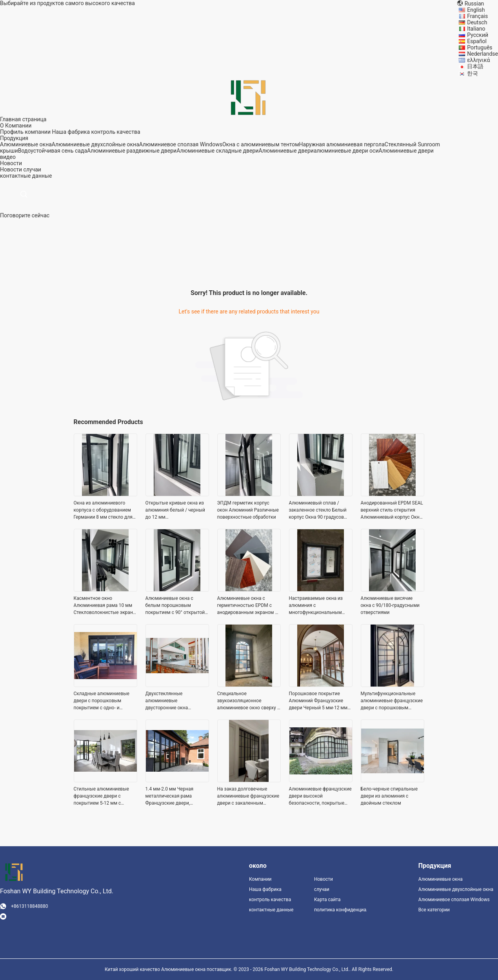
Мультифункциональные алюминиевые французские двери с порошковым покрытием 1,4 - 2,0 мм (392, 701)
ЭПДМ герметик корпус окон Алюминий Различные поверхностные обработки (248, 510)
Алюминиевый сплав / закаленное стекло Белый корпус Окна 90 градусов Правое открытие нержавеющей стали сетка (319, 510)
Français (477, 16)
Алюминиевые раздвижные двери (132, 151)
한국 (473, 73)
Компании (260, 879)
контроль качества (115, 132)
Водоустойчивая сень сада (53, 151)
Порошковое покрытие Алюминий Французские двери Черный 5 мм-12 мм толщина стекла (318, 701)
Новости (11, 169)
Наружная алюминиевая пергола (342, 144)
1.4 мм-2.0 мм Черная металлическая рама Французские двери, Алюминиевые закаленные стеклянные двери (176, 796)
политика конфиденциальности (340, 910)
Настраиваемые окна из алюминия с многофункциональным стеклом (316, 606)
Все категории (434, 910)
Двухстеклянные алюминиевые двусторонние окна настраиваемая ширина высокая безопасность (172, 701)
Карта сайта (327, 900)
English (476, 10)
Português (480, 47)
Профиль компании (25, 132)
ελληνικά (478, 60)
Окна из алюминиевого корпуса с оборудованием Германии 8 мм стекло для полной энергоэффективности (103, 510)
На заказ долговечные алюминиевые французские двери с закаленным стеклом (248, 796)
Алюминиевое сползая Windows (181, 144)
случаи (32, 169)
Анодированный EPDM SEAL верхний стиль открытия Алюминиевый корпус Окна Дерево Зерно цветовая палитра (392, 510)
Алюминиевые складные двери (217, 151)
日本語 (475, 66)
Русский (478, 35)
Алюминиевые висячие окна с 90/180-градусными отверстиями (390, 605)
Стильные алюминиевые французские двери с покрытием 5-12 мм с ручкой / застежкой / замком (101, 796)
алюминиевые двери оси (346, 151)
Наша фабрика (71, 132)
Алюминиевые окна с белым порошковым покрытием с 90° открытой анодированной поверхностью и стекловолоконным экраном (175, 606)
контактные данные (271, 910)
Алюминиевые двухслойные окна (95, 144)
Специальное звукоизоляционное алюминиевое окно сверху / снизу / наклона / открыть (248, 701)
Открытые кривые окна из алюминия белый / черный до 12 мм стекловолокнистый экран (175, 510)
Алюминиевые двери (286, 151)
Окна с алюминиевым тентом (261, 144)
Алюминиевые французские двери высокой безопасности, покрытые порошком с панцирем (320, 796)
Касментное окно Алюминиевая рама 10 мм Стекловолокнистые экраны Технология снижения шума (105, 606)
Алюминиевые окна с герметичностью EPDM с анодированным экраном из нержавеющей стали (249, 606)
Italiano (476, 29)
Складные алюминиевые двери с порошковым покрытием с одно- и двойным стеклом (102, 701)
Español (477, 41)
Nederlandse (483, 54)
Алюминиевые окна (26, 144)
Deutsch (477, 22)
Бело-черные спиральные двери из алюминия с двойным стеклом (389, 796)
